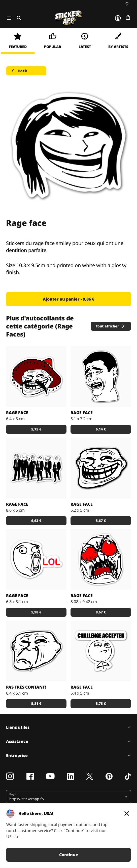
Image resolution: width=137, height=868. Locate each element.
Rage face (17, 413)
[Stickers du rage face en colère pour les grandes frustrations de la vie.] (101, 559)
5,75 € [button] (36, 429)
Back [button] (19, 71)
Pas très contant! (26, 687)
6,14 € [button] (101, 429)
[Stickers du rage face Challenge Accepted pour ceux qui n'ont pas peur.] (101, 651)
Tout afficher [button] (110, 326)
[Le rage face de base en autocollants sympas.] (101, 468)
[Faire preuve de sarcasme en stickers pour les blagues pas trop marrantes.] (36, 559)
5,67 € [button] (101, 521)
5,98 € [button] (36, 612)
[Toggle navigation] (9, 18)
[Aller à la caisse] (128, 17)
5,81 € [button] (36, 704)
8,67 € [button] (101, 612)
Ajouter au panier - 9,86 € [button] (68, 299)
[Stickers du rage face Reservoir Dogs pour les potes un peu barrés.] (36, 468)
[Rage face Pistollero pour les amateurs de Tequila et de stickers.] (36, 376)
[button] (67, 797)
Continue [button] (69, 855)
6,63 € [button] (36, 521)
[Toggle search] (18, 18)
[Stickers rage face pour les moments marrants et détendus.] (101, 376)
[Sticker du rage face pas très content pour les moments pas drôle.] (36, 651)
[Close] (127, 813)
